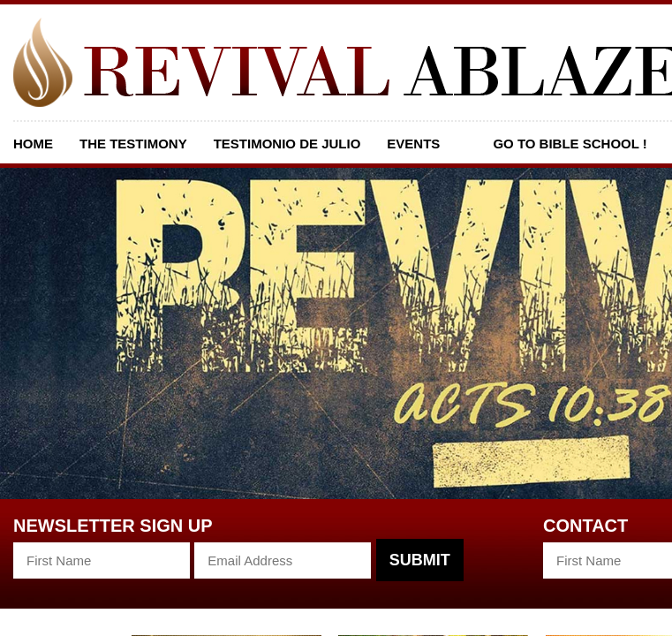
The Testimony (133, 144)
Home (33, 144)
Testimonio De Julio (287, 144)
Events (413, 144)
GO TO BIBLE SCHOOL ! (570, 144)
